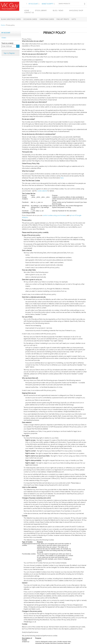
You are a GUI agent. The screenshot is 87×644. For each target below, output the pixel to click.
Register (12, 53)
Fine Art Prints (63, 19)
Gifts (74, 19)
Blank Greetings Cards (11, 19)
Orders (4, 38)
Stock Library (41, 10)
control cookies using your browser (54, 215)
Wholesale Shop (76, 10)
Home (3, 25)
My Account (33, 4)
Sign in (6, 53)
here (62, 178)
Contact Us (29, 12)
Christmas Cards (47, 19)
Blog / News (58, 10)
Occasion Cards (30, 19)
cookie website (42, 191)
